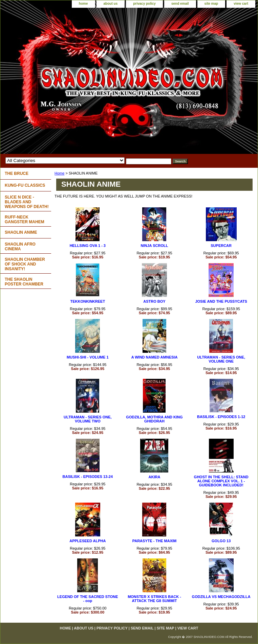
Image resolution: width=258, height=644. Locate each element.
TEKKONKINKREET (88, 301)
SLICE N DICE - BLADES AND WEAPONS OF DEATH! (27, 202)
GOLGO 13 (221, 541)
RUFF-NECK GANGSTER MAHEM (25, 220)
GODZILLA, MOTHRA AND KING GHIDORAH (154, 419)
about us (111, 4)
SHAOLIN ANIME (21, 232)
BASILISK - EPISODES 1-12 (221, 417)
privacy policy (144, 4)
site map (211, 4)
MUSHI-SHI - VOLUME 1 (88, 357)
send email (180, 4)
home (83, 4)
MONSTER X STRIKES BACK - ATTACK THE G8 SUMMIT (154, 599)
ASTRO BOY (154, 301)
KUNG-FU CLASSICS (25, 185)
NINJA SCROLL (155, 246)
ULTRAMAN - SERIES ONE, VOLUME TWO (88, 419)
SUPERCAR (221, 246)
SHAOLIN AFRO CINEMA (20, 247)
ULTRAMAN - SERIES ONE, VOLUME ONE (221, 359)
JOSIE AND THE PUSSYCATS (221, 301)
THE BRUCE (17, 174)
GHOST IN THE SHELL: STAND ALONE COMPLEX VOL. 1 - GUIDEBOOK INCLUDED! (221, 481)
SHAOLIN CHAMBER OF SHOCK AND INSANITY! (25, 264)
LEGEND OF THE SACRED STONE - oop (88, 599)
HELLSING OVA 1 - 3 (88, 246)
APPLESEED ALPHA (88, 541)
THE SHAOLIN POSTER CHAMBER (24, 282)
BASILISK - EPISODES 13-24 (88, 477)
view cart (241, 4)
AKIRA (155, 477)
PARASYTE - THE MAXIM (155, 541)
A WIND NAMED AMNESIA (155, 357)
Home (59, 173)
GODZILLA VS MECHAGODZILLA (221, 597)
